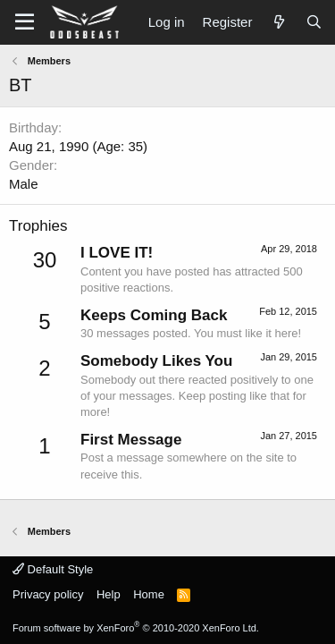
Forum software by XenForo (136, 628)
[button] (25, 22)
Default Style (53, 569)
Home (149, 594)
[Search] (314, 22)
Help (109, 594)
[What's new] (278, 22)
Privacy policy (48, 594)
